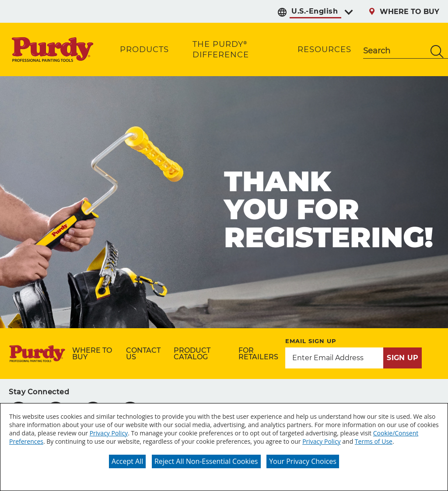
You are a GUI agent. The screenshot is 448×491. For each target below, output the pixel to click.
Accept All (127, 461)
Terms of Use (374, 441)
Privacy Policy (109, 433)
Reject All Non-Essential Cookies (206, 461)
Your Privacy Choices (303, 461)
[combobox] (395, 52)
